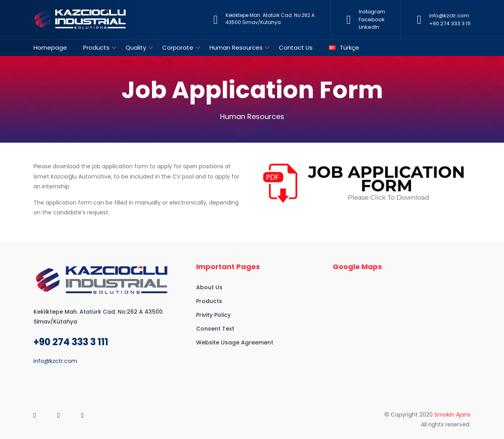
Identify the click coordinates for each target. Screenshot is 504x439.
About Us (209, 287)
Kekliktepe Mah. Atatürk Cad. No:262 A (270, 15)
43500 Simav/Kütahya (253, 22)
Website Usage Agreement (235, 342)
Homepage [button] (50, 47)
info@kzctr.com (449, 16)
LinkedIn (369, 27)
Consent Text (215, 329)
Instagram (372, 12)
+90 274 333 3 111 (450, 23)
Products (96, 47)
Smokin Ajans (452, 415)
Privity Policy (213, 315)
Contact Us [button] (296, 47)
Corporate (178, 47)
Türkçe (344, 47)
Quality (136, 47)
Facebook (372, 20)
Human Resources (236, 47)
